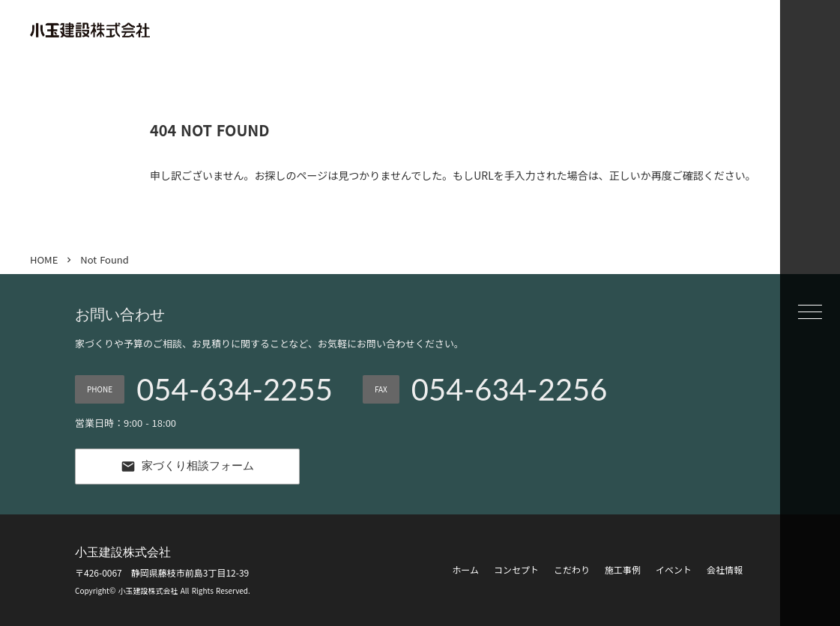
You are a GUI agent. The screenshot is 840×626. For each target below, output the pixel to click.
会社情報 (725, 570)
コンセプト (516, 570)
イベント (674, 570)
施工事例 (623, 570)
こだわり (572, 570)
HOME (44, 260)
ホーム (465, 570)
